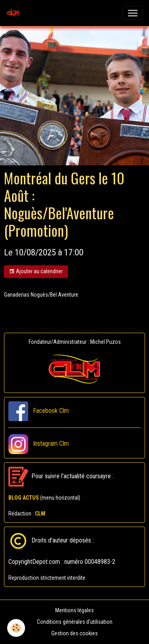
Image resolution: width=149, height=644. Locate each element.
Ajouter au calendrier (36, 272)
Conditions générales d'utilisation (75, 622)
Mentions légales (74, 610)
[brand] (15, 13)
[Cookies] (16, 628)
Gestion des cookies (74, 633)
